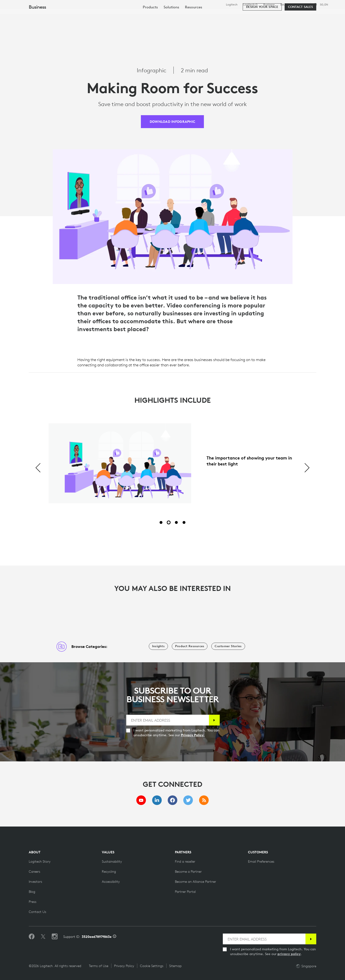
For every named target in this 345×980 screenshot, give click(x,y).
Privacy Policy (124, 966)
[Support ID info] (115, 937)
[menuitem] (150, 29)
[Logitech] (40, 15)
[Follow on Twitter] (43, 937)
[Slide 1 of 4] (161, 522)
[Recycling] (109, 872)
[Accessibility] (111, 882)
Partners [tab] (179, 15)
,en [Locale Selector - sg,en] (324, 4)
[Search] (297, 16)
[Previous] (38, 468)
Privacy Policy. (199, 735)
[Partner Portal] (185, 892)
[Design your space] (262, 29)
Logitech (232, 5)
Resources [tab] (150, 15)
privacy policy (289, 954)
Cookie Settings (152, 966)
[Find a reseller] (185, 861)
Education (287, 5)
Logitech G (250, 5)
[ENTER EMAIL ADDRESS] (167, 720)
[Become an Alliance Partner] (195, 882)
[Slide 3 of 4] (176, 522)
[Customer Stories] (228, 646)
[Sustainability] (112, 861)
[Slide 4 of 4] (184, 522)
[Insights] (158, 646)
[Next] (307, 468)
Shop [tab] (75, 15)
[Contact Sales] (300, 29)
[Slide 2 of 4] (169, 522)
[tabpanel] (172, 468)
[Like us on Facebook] (32, 937)
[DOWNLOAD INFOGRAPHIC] (172, 122)
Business (269, 5)
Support (303, 4)
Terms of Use (99, 966)
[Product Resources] (190, 646)
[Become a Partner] (188, 872)
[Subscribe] (213, 720)
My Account (324, 16)
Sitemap (175, 966)
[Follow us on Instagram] (55, 937)
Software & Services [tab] (110, 15)
